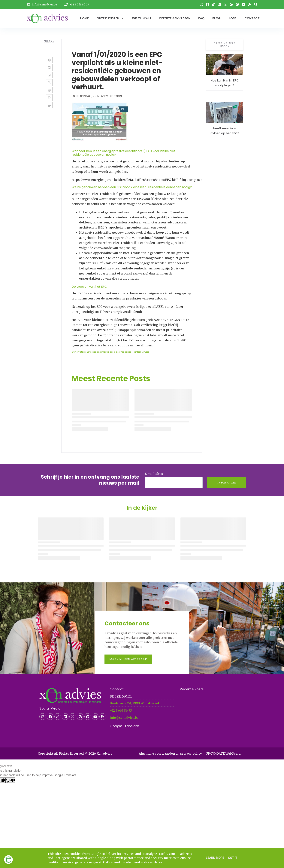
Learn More (215, 858)
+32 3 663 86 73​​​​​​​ (121, 710)
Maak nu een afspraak (128, 659)
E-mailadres (154, 474)
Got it (233, 858)
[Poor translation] (10, 780)
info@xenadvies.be (124, 718)
